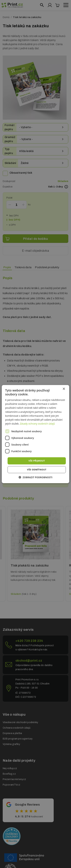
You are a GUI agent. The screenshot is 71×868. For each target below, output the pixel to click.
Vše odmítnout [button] (37, 470)
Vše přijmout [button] (37, 461)
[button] (36, 477)
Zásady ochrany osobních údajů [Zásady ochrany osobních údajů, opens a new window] (37, 424)
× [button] (64, 389)
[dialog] (35, 434)
